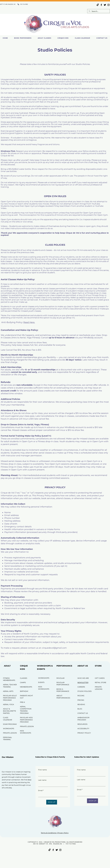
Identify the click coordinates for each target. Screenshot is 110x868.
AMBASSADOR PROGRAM (83, 719)
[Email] (52, 795)
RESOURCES (82, 724)
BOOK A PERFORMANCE (63, 690)
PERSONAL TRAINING (7, 739)
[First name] (52, 774)
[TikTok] (98, 5)
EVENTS (41, 682)
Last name (42, 780)
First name (42, 770)
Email (41, 791)
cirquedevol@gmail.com (54, 648)
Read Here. (29, 322)
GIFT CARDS (100, 678)
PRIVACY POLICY (84, 733)
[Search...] (98, 11)
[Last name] (52, 784)
